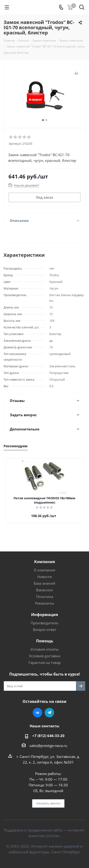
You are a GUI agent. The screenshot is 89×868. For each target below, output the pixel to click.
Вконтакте (37, 713)
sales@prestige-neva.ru (48, 746)
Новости (45, 577)
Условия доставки (45, 656)
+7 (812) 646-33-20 (48, 736)
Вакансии (44, 590)
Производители (44, 623)
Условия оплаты (44, 649)
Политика (45, 597)
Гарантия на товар (45, 663)
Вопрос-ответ (45, 630)
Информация (44, 615)
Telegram (49, 713)
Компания (44, 562)
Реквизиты (45, 603)
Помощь (45, 641)
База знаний (44, 583)
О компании (44, 570)
